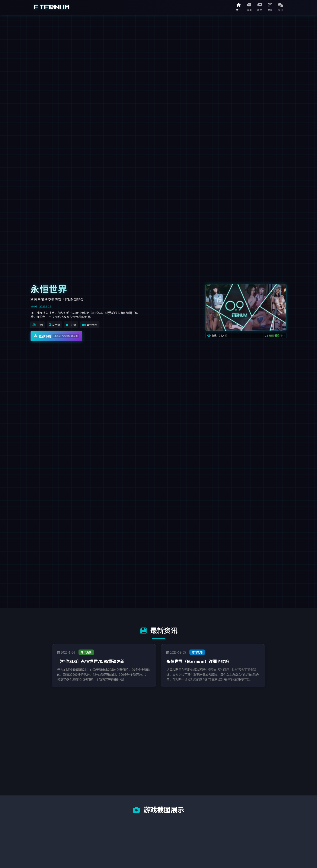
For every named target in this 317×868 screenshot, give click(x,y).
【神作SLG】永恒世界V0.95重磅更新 (91, 661)
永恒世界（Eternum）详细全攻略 (198, 661)
